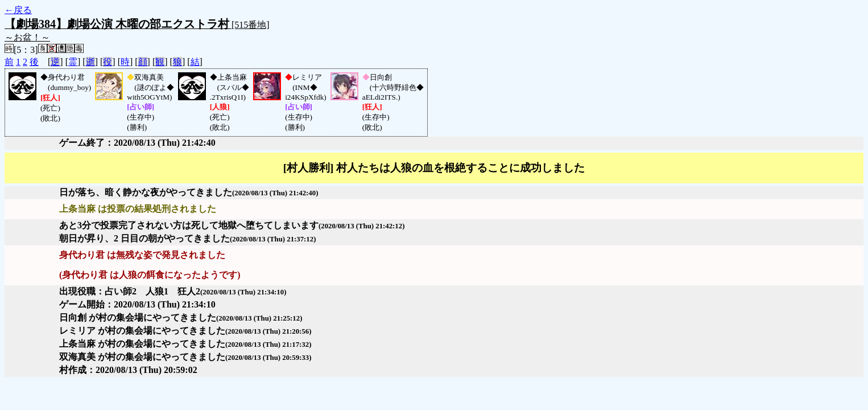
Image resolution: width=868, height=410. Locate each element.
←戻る (18, 10)
